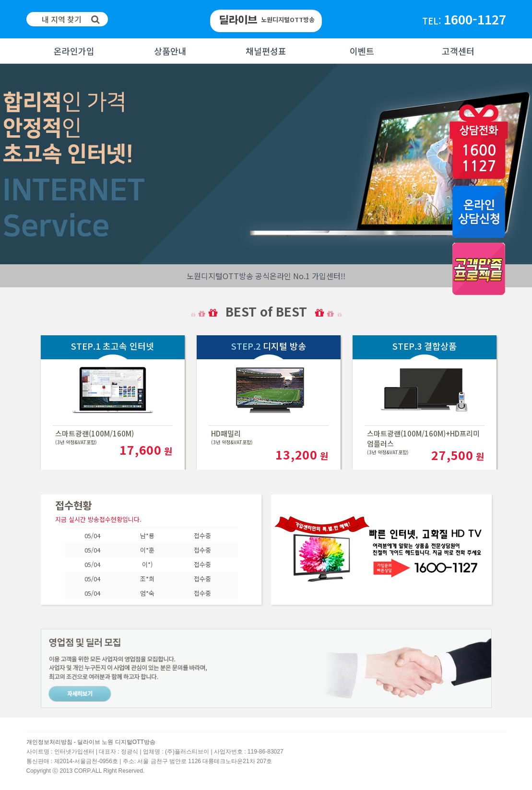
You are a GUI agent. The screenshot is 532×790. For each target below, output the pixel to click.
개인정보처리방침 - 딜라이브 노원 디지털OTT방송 (91, 742)
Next (8, 164)
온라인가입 (74, 51)
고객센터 (458, 51)
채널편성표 (266, 51)
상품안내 (170, 51)
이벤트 (362, 51)
